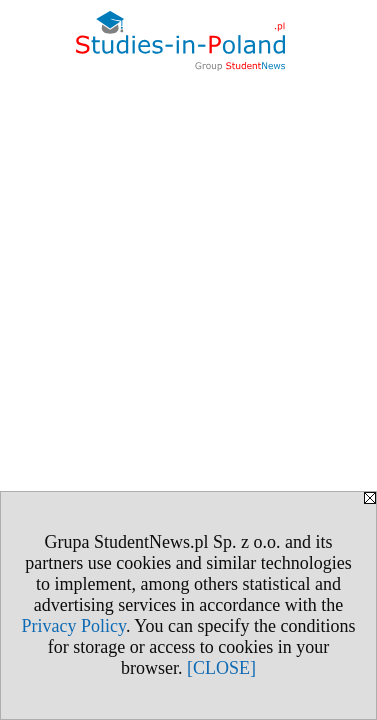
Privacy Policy (74, 626)
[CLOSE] (221, 668)
